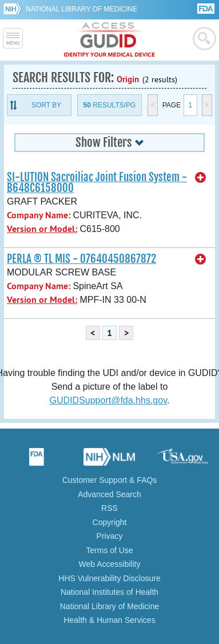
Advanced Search (109, 494)
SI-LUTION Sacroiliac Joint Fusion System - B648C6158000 (97, 183)
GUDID (109, 40)
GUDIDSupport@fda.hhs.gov (108, 400)
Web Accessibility (110, 564)
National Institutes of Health (109, 592)
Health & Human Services (109, 620)
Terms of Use (109, 550)
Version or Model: (42, 229)
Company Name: (39, 215)
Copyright (110, 522)
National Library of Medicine (81, 9)
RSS (109, 508)
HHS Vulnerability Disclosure (109, 578)
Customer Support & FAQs (110, 480)
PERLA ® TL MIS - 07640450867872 (81, 259)
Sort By (46, 105)
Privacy (110, 536)
